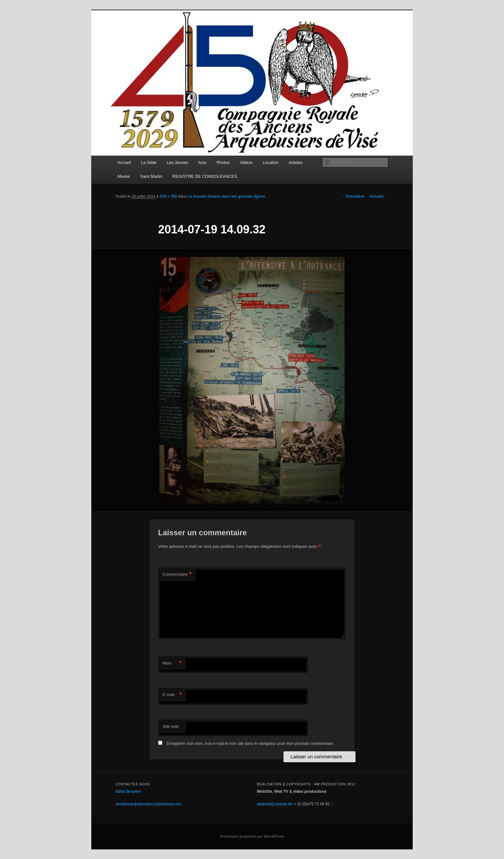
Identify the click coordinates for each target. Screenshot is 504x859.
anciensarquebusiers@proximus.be (148, 804)
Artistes (296, 163)
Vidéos (246, 163)
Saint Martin (151, 176)
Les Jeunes (178, 163)
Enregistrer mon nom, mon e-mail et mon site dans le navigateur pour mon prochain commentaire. (250, 744)
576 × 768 (168, 196)
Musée (124, 176)
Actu (203, 163)
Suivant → (379, 196)
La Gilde (149, 163)
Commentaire (177, 575)
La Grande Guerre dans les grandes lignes (226, 196)
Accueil (124, 163)
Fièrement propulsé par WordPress (252, 836)
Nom (172, 663)
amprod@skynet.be (275, 804)
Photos (223, 163)
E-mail (172, 695)
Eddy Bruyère (128, 791)
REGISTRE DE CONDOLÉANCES (205, 176)
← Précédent (353, 196)
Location (270, 163)
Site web (171, 726)
